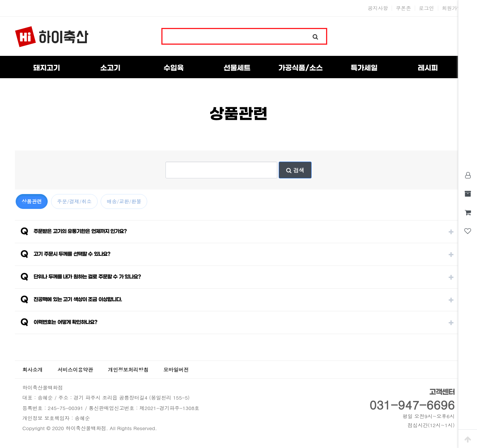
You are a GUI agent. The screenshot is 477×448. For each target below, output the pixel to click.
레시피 (428, 68)
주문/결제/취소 (74, 201)
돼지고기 (47, 68)
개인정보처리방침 (128, 370)
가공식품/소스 (301, 68)
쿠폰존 (403, 8)
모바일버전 (176, 370)
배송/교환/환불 (124, 201)
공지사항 (378, 8)
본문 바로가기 (0, 0)
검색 (295, 170)
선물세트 (237, 68)
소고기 (110, 68)
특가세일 (364, 68)
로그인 (427, 8)
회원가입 (452, 8)
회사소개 (32, 370)
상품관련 (32, 201)
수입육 (174, 68)
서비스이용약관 (75, 370)
